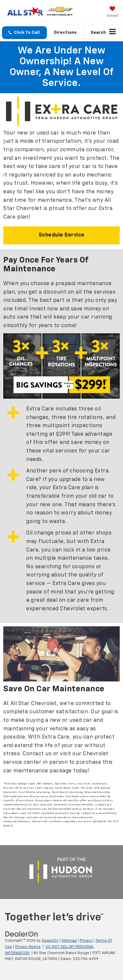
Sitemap (69, 940)
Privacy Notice (28, 947)
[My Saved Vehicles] (112, 12)
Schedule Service (62, 235)
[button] (24, 33)
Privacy (86, 940)
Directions (65, 33)
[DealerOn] (22, 934)
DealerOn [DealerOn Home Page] (50, 940)
